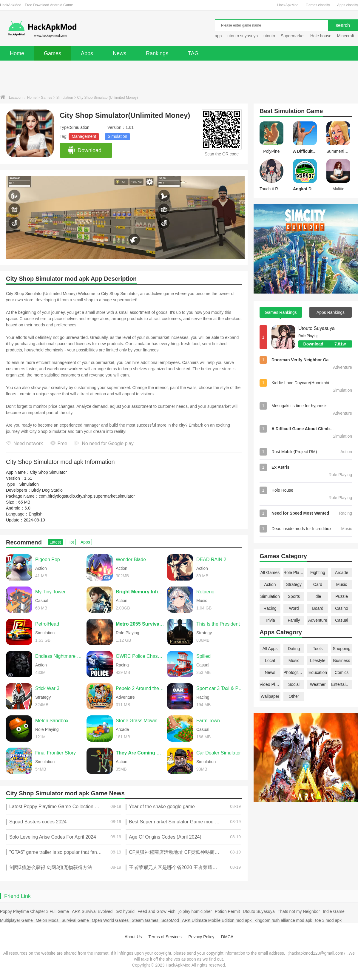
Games (53, 53)
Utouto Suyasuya (317, 328)
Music (342, 584)
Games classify (318, 5)
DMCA (227, 937)
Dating (294, 649)
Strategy (294, 584)
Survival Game (75, 920)
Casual (342, 620)
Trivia (270, 620)
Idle (318, 596)
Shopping (341, 649)
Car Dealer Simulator (219, 753)
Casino (342, 608)
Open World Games (110, 920)
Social (294, 684)
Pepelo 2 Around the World (140, 688)
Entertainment (342, 684)
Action (270, 584)
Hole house (321, 36)
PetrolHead (47, 624)
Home (17, 53)
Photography (294, 672)
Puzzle (342, 596)
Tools (318, 649)
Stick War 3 (47, 688)
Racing (270, 608)
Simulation (65, 98)
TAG (193, 53)
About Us (133, 937)
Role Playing (294, 572)
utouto (269, 36)
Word (294, 608)
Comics (342, 672)
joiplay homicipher (195, 911)
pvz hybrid (125, 911)
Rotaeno (205, 592)
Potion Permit (227, 911)
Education (318, 672)
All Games (270, 572)
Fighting (318, 572)
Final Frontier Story (55, 753)
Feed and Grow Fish (156, 911)
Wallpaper (270, 696)
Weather (318, 684)
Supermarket (293, 36)
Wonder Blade (131, 560)
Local (270, 660)
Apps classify (348, 5)
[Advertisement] (179, 77)
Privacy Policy (201, 937)
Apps (87, 53)
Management (84, 136)
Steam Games (145, 920)
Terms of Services (165, 937)
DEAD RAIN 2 (211, 560)
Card (318, 584)
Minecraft (346, 36)
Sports (294, 596)
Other (294, 696)
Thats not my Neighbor (299, 911)
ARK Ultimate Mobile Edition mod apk (217, 920)
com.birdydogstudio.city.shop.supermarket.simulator (87, 496)
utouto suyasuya (243, 36)
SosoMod (170, 920)
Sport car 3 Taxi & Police (220, 688)
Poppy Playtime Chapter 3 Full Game (34, 911)
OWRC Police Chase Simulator (140, 656)
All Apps (270, 649)
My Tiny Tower (50, 592)
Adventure (318, 620)
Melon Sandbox (52, 721)
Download (84, 150)
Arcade (342, 572)
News (119, 53)
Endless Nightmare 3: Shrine (59, 656)
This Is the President (218, 624)
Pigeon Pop (48, 560)
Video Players (270, 684)
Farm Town (208, 721)
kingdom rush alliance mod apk (283, 920)
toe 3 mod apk (328, 920)
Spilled (203, 656)
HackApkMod (288, 5)
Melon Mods (47, 920)
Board (318, 608)
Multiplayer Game (16, 920)
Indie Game (334, 911)
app (218, 36)
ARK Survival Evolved (92, 911)
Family (294, 620)
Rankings (157, 53)
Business (342, 660)
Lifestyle (318, 660)
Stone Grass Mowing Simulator (140, 721)
